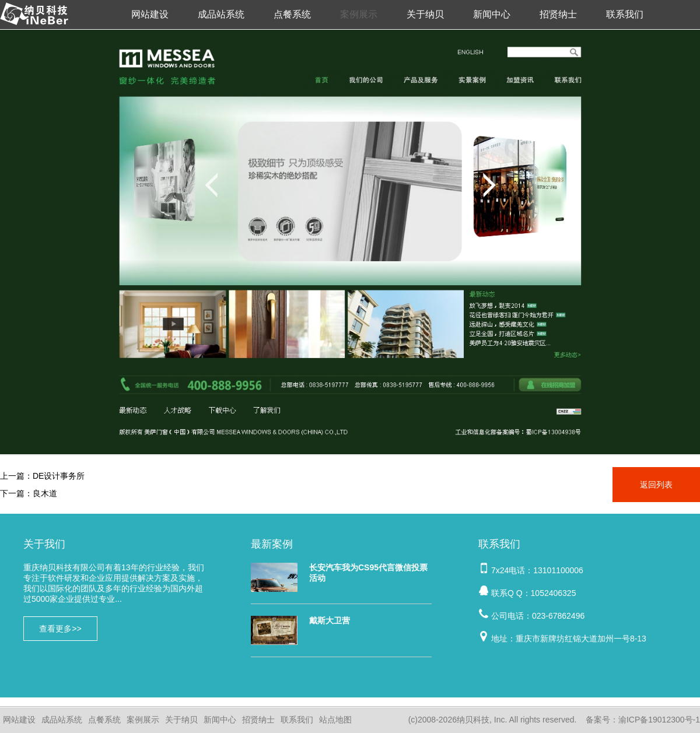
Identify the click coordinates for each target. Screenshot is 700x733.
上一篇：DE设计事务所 (42, 476)
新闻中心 (492, 14)
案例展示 (359, 14)
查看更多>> (60, 629)
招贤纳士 (558, 14)
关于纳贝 (425, 14)
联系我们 (625, 14)
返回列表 (656, 485)
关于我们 (44, 544)
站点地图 (335, 720)
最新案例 (272, 544)
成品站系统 (221, 14)
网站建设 (150, 14)
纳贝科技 (473, 720)
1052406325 (554, 593)
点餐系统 (292, 14)
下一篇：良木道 (29, 493)
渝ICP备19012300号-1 (659, 720)
